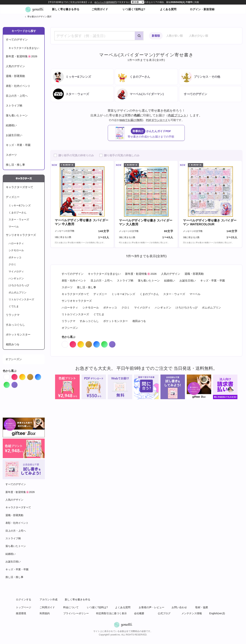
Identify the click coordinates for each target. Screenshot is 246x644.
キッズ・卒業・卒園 (18, 145)
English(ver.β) (217, 613)
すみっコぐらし (15, 325)
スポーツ (11, 155)
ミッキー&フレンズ (20, 205)
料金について (71, 607)
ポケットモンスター (18, 334)
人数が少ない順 (198, 36)
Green (10, 384)
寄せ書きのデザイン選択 (39, 17)
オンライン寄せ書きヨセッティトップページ (34, 9)
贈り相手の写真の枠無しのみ (122, 155)
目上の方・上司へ (17, 96)
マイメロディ (16, 271)
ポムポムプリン (18, 292)
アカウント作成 (49, 599)
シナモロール (16, 250)
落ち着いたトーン (17, 115)
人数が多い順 (175, 36)
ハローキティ (16, 243)
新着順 (156, 36)
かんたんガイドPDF (150, 133)
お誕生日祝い (14, 135)
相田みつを (13, 344)
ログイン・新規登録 (202, 9)
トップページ (24, 607)
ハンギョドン (16, 278)
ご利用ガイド (100, 9)
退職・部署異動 (15, 76)
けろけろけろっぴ (19, 285)
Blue (41, 376)
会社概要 (139, 613)
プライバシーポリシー (76, 613)
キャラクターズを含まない (24, 48)
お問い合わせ (179, 607)
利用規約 (45, 613)
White (10, 376)
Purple (18, 384)
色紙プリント (177, 115)
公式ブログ (164, 613)
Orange (25, 376)
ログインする (24, 599)
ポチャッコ (15, 257)
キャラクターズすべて (20, 187)
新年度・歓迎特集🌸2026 (22, 56)
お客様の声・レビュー (152, 607)
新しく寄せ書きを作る (66, 9)
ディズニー (13, 197)
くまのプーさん (18, 213)
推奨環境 (21, 613)
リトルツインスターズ (21, 299)
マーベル (14, 227)
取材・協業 (202, 607)
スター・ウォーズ (19, 219)
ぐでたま (14, 306)
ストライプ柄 (14, 106)
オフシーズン (14, 359)
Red (18, 376)
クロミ (12, 264)
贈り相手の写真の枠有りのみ (76, 155)
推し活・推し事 (15, 165)
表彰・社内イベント (18, 86)
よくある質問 (168, 9)
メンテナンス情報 (192, 613)
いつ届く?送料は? (134, 9)
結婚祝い (11, 125)
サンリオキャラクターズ (21, 235)
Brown (33, 376)
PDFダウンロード (157, 120)
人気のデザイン (15, 66)
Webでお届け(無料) (131, 120)
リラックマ (13, 315)
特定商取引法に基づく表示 (111, 613)
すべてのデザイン (17, 39)
